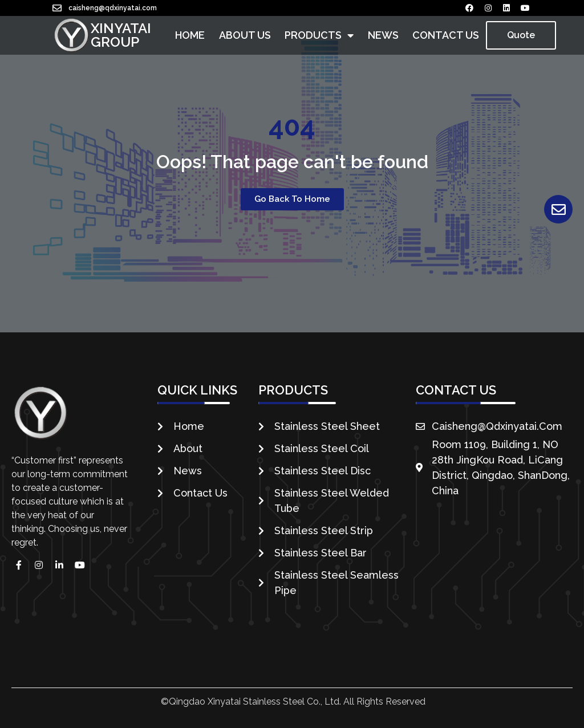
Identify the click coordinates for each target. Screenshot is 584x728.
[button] (521, 35)
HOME (190, 35)
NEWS (383, 35)
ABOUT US (245, 35)
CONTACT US (446, 35)
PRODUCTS (319, 35)
